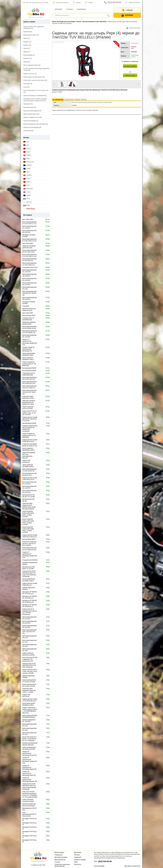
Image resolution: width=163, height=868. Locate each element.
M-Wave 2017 (29, 162)
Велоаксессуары (61, 857)
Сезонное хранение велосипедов (62, 865)
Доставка (77, 100)
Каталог (59, 9)
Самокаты (58, 855)
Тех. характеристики (58, 100)
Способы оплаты (69, 100)
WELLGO (28, 202)
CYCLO (27, 192)
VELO (27, 172)
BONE (27, 205)
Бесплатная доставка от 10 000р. (36, 2)
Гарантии (78, 857)
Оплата (77, 855)
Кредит (89, 2)
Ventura (27, 149)
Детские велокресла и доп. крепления (82, 102)
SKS (26, 145)
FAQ (76, 862)
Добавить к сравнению (130, 62)
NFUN (27, 199)
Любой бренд (29, 209)
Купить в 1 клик (130, 75)
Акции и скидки (80, 860)
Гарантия (84, 100)
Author (27, 159)
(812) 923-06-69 (113, 2)
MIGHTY (27, 182)
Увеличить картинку (59, 42)
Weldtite (27, 155)
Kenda (27, 152)
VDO (26, 142)
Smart (27, 185)
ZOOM (27, 179)
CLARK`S (28, 175)
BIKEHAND (28, 189)
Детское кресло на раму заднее (103, 102)
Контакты (81, 9)
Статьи (69, 9)
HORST (27, 169)
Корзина (127, 15)
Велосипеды (59, 852)
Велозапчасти (60, 860)
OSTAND (27, 165)
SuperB (27, 195)
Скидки (77, 2)
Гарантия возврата (61, 2)
